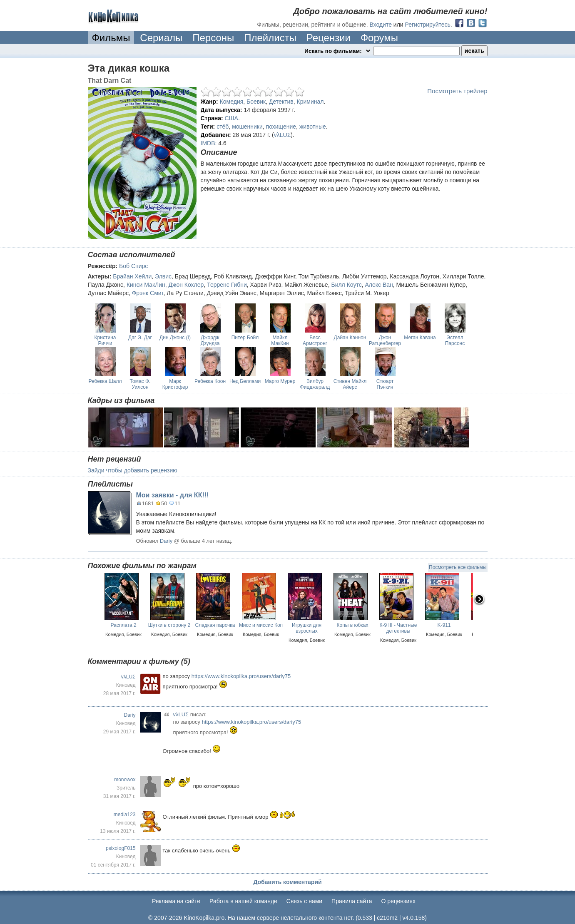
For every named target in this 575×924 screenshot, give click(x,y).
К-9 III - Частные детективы (398, 628)
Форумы (379, 38)
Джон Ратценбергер (385, 340)
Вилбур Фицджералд (315, 384)
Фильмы (111, 38)
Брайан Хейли (132, 276)
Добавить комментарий (287, 882)
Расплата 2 (123, 625)
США (231, 118)
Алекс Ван (379, 285)
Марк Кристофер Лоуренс (175, 387)
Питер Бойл (245, 338)
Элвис (163, 276)
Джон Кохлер (186, 285)
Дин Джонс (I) (175, 338)
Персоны (213, 38)
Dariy (166, 541)
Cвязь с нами (304, 901)
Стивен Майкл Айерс (350, 384)
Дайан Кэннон (350, 338)
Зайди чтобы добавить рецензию (133, 470)
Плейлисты (270, 38)
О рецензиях (398, 901)
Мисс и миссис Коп (261, 625)
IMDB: (209, 143)
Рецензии (329, 38)
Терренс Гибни (227, 285)
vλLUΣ (283, 135)
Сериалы (161, 38)
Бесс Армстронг (315, 340)
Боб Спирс (133, 266)
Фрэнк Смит (148, 293)
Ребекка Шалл (105, 381)
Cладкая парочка (215, 625)
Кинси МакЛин (146, 285)
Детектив (281, 102)
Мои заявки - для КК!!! (173, 495)
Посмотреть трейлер (457, 91)
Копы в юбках (353, 625)
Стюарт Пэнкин (385, 384)
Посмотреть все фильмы (458, 567)
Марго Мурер (280, 381)
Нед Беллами (245, 381)
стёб (223, 127)
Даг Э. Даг (140, 338)
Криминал (310, 102)
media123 (125, 815)
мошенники (247, 127)
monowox (125, 780)
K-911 (444, 625)
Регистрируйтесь (428, 25)
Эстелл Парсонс (455, 340)
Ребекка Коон (210, 381)
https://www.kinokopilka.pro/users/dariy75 (241, 676)
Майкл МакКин (280, 340)
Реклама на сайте (176, 901)
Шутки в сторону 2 (169, 625)
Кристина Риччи (105, 340)
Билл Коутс (346, 285)
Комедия (232, 102)
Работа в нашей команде (243, 901)
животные (313, 127)
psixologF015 (121, 848)
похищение (281, 127)
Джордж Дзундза (210, 340)
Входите (381, 25)
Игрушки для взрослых (307, 628)
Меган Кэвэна (420, 338)
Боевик (256, 102)
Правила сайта (352, 901)
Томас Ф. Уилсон (140, 384)
